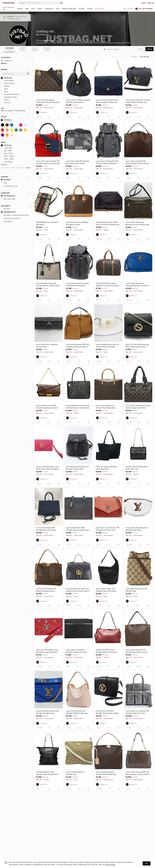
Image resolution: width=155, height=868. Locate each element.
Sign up (151, 3)
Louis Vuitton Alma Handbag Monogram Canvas (77, 223)
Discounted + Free (9, 186)
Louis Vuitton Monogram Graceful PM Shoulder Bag (106, 773)
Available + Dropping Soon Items (15, 215)
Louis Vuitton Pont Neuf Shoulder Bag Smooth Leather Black (107, 712)
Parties (90, 9)
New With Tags (8, 199)
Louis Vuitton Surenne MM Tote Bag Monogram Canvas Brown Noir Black (137, 773)
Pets (58, 9)
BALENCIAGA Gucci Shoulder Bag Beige (47, 223)
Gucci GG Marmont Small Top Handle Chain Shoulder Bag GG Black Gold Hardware (78, 590)
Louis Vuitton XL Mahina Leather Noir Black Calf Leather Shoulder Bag (78, 101)
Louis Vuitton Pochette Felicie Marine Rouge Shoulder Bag (107, 101)
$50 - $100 (7, 153)
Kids (33, 9)
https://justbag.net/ (46, 41)
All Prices (6, 145)
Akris (4, 89)
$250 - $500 (7, 159)
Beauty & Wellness (69, 9)
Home (40, 9)
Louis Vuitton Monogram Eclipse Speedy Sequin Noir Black (138, 407)
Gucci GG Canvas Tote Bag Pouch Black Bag (106, 468)
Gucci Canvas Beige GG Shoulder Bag (75, 773)
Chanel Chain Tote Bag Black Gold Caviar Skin (137, 468)
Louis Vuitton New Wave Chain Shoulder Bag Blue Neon (48, 712)
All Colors (6, 120)
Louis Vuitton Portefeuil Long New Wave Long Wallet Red (47, 651)
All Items (6, 180)
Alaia (4, 92)
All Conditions (8, 196)
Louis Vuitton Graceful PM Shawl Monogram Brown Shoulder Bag (46, 590)
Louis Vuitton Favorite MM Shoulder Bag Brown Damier (47, 407)
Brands (82, 9)
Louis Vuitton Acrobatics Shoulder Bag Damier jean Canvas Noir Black (76, 651)
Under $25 (7, 148)
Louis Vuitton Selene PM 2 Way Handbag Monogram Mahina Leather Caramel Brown (78, 346)
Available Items (8, 212)
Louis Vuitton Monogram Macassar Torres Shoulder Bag (137, 223)
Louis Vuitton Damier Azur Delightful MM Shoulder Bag (77, 712)
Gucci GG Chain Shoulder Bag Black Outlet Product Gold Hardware (137, 346)
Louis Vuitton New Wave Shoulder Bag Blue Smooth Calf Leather (138, 285)
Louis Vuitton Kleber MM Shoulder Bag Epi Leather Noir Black (77, 529)
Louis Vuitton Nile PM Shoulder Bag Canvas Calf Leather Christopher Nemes (78, 162)
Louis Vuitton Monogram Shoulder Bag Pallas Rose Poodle (106, 407)
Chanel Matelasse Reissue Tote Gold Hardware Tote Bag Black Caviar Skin (78, 407)
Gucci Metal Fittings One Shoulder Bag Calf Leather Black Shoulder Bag (106, 590)
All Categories (6, 61)
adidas (5, 86)
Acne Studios (8, 83)
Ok (146, 863)
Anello (5, 100)
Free (4, 183)
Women (20, 9)
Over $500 (7, 162)
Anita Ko (6, 103)
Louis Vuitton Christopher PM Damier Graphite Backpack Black (107, 162)
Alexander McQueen (10, 94)
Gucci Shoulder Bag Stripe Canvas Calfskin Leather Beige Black (48, 285)
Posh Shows (100, 9)
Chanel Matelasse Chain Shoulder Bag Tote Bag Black (47, 773)
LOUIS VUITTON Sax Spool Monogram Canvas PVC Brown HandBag (107, 285)
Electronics (49, 9)
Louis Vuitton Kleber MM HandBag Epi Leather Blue (46, 529)
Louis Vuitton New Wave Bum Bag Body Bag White (137, 529)
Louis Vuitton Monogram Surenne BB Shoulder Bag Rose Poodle (48, 101)
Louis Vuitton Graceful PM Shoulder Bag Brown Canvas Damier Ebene (136, 651)
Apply (28, 168)
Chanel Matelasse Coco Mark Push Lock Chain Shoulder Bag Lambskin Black (107, 223)
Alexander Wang (9, 97)
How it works (128, 9)
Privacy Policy (110, 865)
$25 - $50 (6, 151)
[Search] (43, 3)
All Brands (7, 78)
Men (27, 9)
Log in (144, 3)
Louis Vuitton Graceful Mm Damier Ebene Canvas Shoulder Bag (138, 162)
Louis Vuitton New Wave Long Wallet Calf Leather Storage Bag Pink (48, 468)
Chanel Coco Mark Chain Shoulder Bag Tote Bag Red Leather (106, 651)
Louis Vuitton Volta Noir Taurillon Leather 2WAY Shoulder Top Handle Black (138, 101)
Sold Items (6, 222)
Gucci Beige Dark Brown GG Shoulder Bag (136, 590)
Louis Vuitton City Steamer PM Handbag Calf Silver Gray (107, 529)
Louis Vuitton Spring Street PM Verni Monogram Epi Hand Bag (48, 162)
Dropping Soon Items (10, 218)
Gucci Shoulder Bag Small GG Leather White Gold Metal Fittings (107, 346)
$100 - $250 (7, 156)
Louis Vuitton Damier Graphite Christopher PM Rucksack (77, 284)
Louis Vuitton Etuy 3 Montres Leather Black (47, 346)
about (141, 49)
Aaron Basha (7, 81)
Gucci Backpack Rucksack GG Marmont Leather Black (77, 468)
